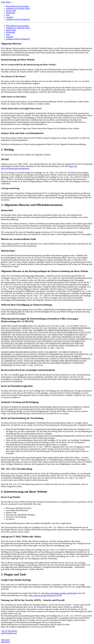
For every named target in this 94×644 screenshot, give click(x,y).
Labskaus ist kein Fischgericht (18, 19)
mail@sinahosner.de (9, 633)
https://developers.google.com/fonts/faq (61, 593)
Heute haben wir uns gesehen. (18, 6)
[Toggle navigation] (12, 3)
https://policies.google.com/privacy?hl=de (45, 595)
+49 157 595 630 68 (9, 631)
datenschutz (6, 642)
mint (8, 15)
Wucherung (10, 13)
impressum (5, 640)
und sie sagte (11, 11)
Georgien (9, 17)
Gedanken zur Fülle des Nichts (18, 8)
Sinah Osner (6, 2)
